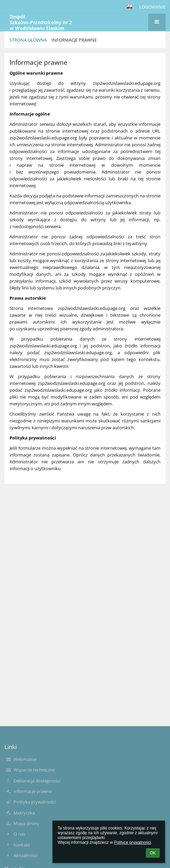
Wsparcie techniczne (34, 770)
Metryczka (24, 813)
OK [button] (153, 853)
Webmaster (25, 759)
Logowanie (152, 7)
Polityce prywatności (132, 842)
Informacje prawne (74, 40)
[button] (129, 7)
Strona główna (28, 40)
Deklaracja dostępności (37, 781)
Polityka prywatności (35, 802)
